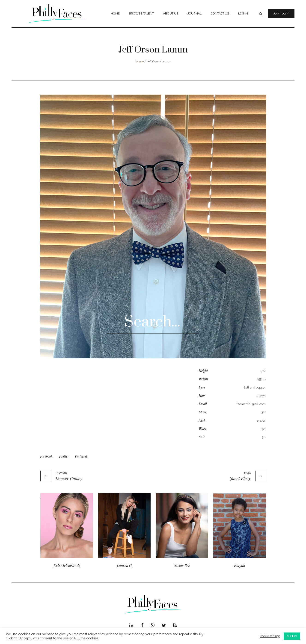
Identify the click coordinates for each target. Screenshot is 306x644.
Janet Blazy (240, 479)
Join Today (281, 14)
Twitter (64, 456)
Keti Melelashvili (67, 565)
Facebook (46, 456)
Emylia (240, 565)
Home (140, 61)
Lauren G (124, 565)
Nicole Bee (182, 565)
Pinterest (81, 456)
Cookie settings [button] (270, 636)
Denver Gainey (69, 479)
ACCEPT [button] (292, 636)
